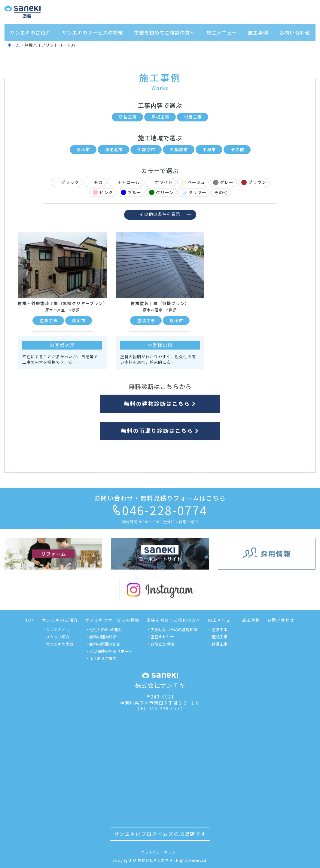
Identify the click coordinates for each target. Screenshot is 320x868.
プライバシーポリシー (160, 852)
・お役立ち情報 (160, 644)
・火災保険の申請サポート (109, 651)
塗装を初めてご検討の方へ (165, 32)
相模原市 (179, 149)
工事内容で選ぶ (160, 105)
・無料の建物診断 (101, 637)
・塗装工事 (218, 630)
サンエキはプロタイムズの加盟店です (160, 834)
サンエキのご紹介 (30, 32)
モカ (95, 182)
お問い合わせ (295, 32)
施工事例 (258, 32)
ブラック (67, 182)
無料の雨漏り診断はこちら (160, 431)
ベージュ (193, 182)
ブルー (131, 192)
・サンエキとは (56, 630)
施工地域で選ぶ (160, 138)
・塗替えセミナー (162, 637)
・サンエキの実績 (58, 644)
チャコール (125, 182)
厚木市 (83, 149)
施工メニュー (222, 32)
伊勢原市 (146, 149)
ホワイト (160, 182)
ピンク (103, 192)
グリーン (161, 192)
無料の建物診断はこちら (160, 403)
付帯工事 (193, 117)
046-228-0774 (160, 510)
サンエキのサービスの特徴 (93, 32)
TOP (30, 620)
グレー (223, 182)
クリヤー (194, 192)
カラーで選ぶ (160, 171)
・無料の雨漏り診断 (103, 644)
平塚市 (209, 149)
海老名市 (114, 149)
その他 (238, 149)
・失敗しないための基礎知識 (172, 630)
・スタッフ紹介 (56, 637)
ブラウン (254, 182)
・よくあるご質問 (101, 658)
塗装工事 (128, 117)
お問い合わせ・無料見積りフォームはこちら (160, 498)
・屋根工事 (218, 637)
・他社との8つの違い (104, 630)
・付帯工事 (218, 644)
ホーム (14, 45)
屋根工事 (160, 117)
